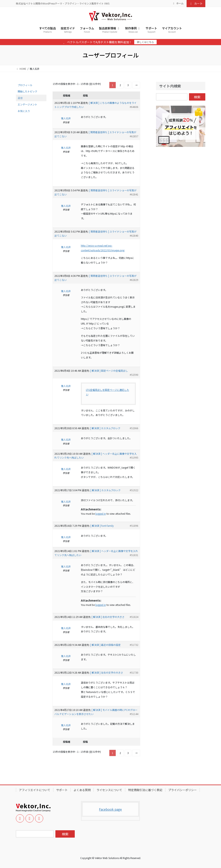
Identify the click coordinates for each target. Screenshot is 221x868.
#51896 (134, 526)
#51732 (134, 645)
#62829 (134, 280)
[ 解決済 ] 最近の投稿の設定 (105, 645)
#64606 (134, 107)
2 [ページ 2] (120, 85)
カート (196, 3)
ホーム (178, 3)
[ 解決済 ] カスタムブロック (105, 428)
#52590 (134, 375)
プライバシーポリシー (183, 790)
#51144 (134, 714)
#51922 (134, 490)
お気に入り (24, 111)
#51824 (134, 617)
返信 (20, 98)
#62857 (134, 136)
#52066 (134, 428)
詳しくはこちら (145, 42)
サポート (62, 790)
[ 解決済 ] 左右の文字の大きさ (108, 617)
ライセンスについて (109, 790)
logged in (101, 514)
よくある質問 (82, 790)
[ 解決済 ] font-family (102, 526)
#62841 (134, 194)
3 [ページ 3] (128, 85)
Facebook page (110, 809)
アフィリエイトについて (35, 790)
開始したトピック (27, 91)
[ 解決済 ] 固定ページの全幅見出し (109, 371)
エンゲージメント (27, 104)
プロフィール (25, 85)
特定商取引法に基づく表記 (145, 790)
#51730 (134, 672)
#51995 (134, 457)
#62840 (134, 236)
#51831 (134, 555)
